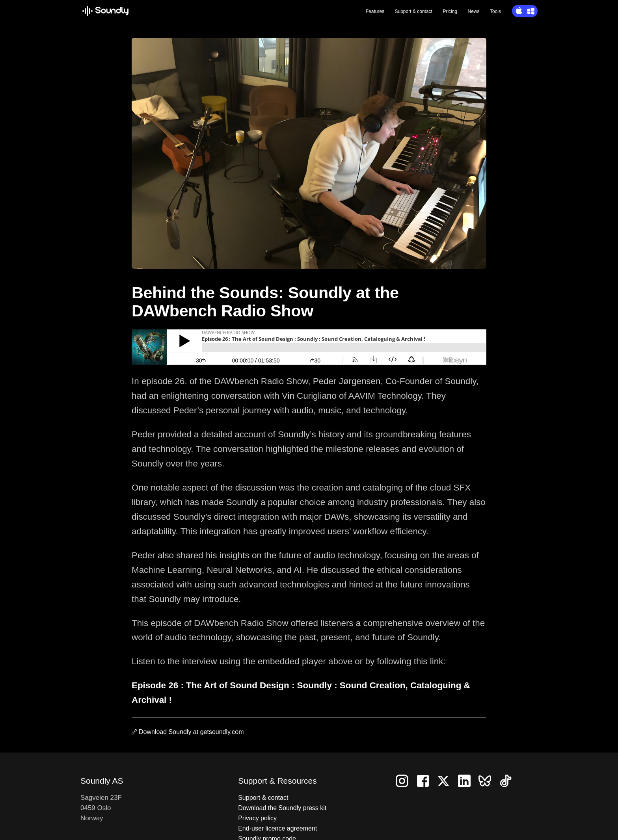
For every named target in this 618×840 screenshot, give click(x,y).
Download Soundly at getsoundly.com (191, 732)
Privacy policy (257, 818)
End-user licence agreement (277, 828)
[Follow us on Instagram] (405, 781)
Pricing (450, 11)
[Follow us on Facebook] (426, 781)
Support (414, 11)
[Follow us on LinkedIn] (467, 781)
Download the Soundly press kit (282, 808)
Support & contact (263, 798)
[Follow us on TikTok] (509, 781)
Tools (495, 11)
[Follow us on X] (447, 781)
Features (375, 11)
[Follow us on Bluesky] (489, 781)
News (474, 11)
